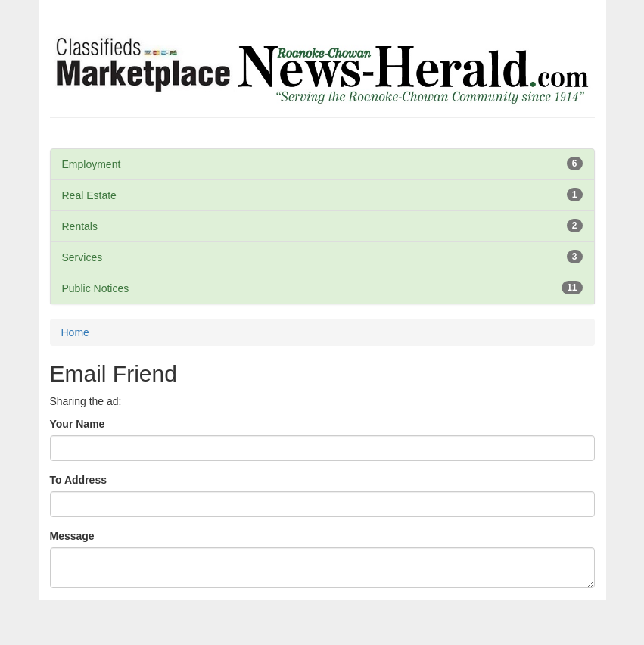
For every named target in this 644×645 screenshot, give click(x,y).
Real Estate (89, 195)
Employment (92, 164)
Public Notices (96, 288)
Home (75, 332)
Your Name (78, 424)
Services (82, 257)
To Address (78, 480)
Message (72, 536)
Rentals (80, 226)
